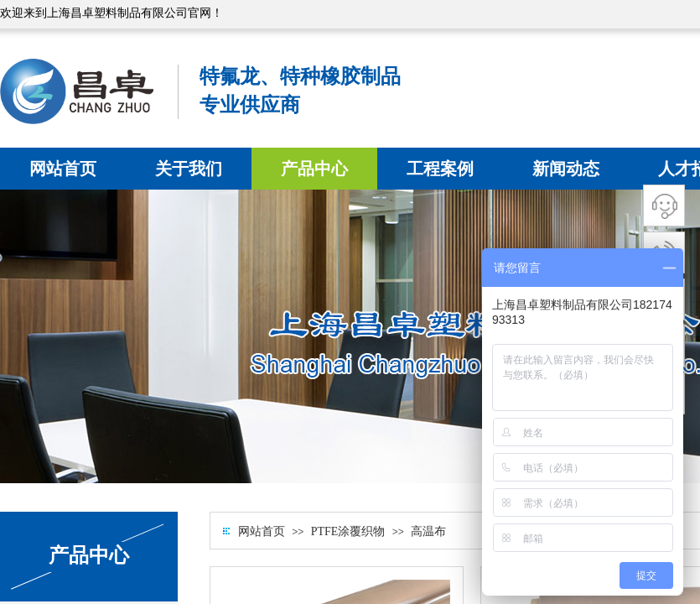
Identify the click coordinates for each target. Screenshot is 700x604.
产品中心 (314, 169)
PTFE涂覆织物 (348, 531)
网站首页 (63, 169)
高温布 (428, 531)
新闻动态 (566, 169)
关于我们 (189, 169)
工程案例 (440, 169)
